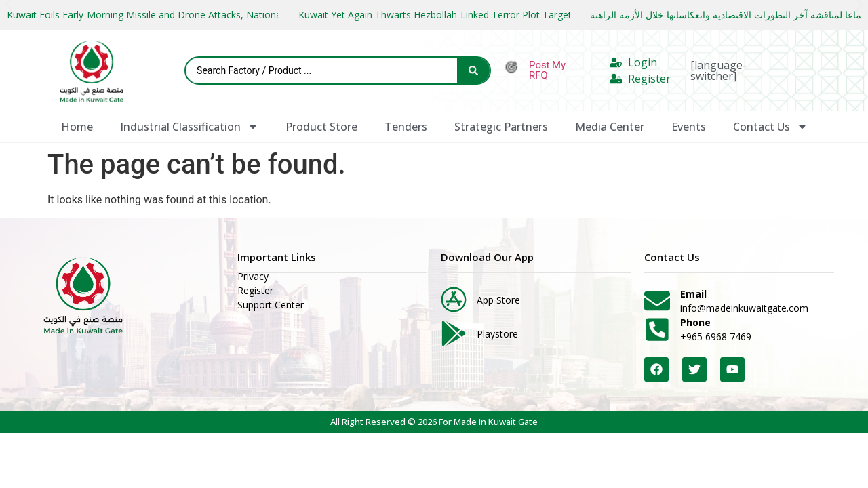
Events (689, 127)
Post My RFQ (547, 70)
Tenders (406, 127)
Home (77, 127)
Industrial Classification (189, 127)
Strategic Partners (501, 127)
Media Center (610, 127)
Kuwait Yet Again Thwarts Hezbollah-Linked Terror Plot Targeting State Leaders (473, 15)
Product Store (321, 127)
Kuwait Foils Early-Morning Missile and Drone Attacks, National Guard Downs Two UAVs (201, 15)
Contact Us (770, 127)
